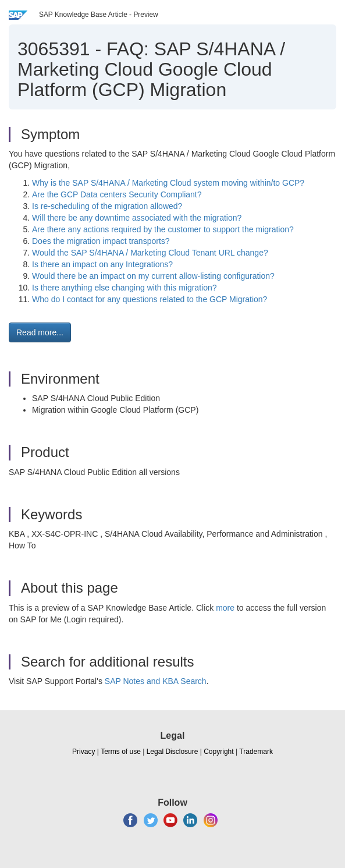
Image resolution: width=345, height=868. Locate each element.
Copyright (218, 752)
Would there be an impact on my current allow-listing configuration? (153, 276)
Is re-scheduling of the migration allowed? (107, 206)
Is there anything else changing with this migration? (125, 288)
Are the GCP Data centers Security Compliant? (117, 194)
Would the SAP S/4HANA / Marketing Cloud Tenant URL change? (150, 253)
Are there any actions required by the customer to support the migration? (163, 229)
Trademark (256, 752)
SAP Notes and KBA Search (156, 681)
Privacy (83, 752)
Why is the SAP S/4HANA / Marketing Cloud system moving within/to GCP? (168, 183)
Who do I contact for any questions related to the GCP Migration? (150, 299)
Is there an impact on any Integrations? (102, 264)
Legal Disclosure (172, 752)
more (225, 608)
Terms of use (121, 752)
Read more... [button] (40, 332)
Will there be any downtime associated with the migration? (137, 218)
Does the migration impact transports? (101, 241)
